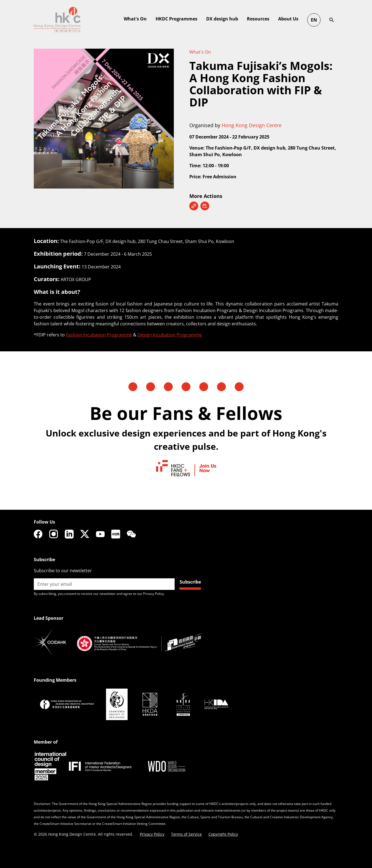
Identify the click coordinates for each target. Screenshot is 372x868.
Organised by (235, 125)
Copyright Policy (223, 834)
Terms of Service (186, 834)
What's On (200, 52)
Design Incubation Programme (170, 335)
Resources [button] (345, 19)
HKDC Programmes (263, 19)
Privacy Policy (152, 834)
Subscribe (190, 582)
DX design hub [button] (309, 19)
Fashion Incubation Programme (99, 335)
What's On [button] (222, 19)
